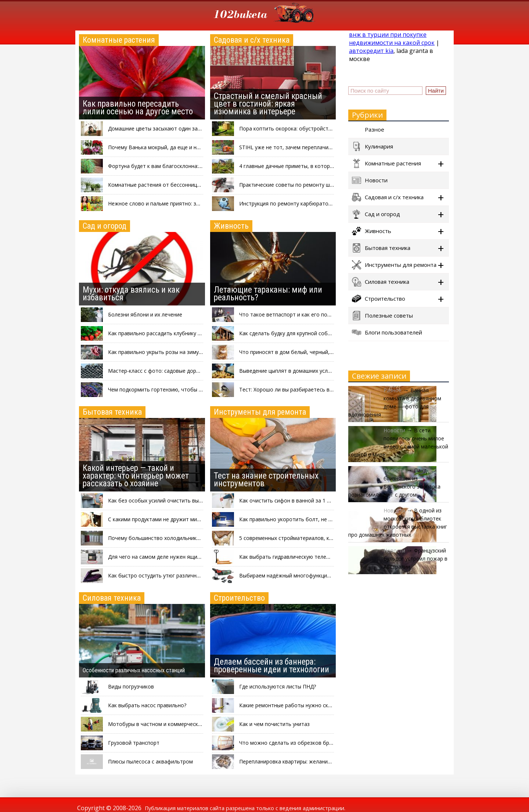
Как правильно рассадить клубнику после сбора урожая (179, 333)
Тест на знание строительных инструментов (266, 480)
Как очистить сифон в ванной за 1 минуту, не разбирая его (314, 500)
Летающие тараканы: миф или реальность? (268, 294)
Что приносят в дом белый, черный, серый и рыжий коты (311, 352)
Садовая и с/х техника (252, 40)
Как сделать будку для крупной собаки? (289, 333)
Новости (370, 180)
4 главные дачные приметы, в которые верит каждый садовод (317, 166)
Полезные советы (382, 316)
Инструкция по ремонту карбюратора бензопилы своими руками (321, 203)
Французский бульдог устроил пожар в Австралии (415, 559)
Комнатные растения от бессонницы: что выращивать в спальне (190, 185)
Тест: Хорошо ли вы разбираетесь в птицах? (295, 389)
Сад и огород (105, 226)
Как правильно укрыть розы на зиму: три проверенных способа (188, 352)
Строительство (239, 598)
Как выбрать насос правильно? (147, 705)
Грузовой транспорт (134, 743)
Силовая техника (112, 598)
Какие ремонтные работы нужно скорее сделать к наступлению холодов (331, 705)
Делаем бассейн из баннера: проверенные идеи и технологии (271, 666)
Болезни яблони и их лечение (145, 314)
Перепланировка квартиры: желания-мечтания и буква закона (317, 761)
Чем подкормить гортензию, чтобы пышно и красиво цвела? (184, 389)
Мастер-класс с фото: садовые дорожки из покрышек (175, 371)
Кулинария (373, 146)
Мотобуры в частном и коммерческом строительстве (176, 724)
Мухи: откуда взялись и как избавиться (131, 294)
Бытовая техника (112, 412)
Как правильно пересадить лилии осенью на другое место (138, 108)
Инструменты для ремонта (260, 412)
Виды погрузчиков (131, 686)
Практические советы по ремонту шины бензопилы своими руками (323, 185)
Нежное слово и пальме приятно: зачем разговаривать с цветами (191, 203)
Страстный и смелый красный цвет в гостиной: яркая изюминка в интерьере (268, 104)
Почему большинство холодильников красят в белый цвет (182, 538)
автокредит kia (371, 51)
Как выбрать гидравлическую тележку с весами (299, 557)
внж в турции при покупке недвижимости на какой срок (392, 39)
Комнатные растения (119, 40)
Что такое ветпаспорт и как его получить (292, 314)
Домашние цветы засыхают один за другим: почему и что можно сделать (200, 128)
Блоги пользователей (387, 332)
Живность (231, 226)
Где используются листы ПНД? (278, 686)
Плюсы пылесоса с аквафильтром (150, 761)
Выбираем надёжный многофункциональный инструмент (311, 575)
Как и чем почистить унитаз (274, 724)
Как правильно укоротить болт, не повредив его (301, 519)
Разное (368, 130)
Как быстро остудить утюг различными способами (172, 575)
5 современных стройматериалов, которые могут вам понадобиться (326, 538)
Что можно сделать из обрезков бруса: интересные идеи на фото (322, 743)
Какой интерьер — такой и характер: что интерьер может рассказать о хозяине (136, 476)
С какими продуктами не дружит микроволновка (169, 519)
